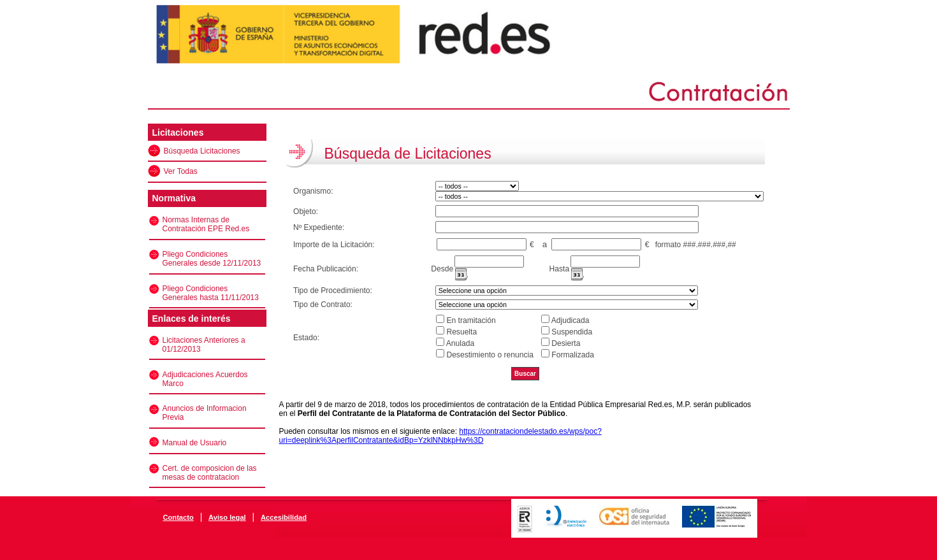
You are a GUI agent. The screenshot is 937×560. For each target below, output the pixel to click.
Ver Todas (181, 171)
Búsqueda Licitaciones (202, 151)
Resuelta (461, 332)
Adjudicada (570, 320)
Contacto (178, 517)
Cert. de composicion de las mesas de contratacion (210, 473)
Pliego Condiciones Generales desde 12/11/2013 (212, 259)
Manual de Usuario (195, 443)
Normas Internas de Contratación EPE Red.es (206, 224)
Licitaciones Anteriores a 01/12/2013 (204, 345)
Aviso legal (227, 517)
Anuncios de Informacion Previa (205, 413)
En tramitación (471, 320)
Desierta (566, 343)
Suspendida (572, 332)
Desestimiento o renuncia (490, 355)
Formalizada (573, 355)
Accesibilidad (284, 517)
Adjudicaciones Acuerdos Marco (205, 379)
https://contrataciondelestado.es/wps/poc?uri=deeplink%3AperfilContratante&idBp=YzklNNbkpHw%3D (440, 436)
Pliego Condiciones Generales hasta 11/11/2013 (211, 293)
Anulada (460, 343)
